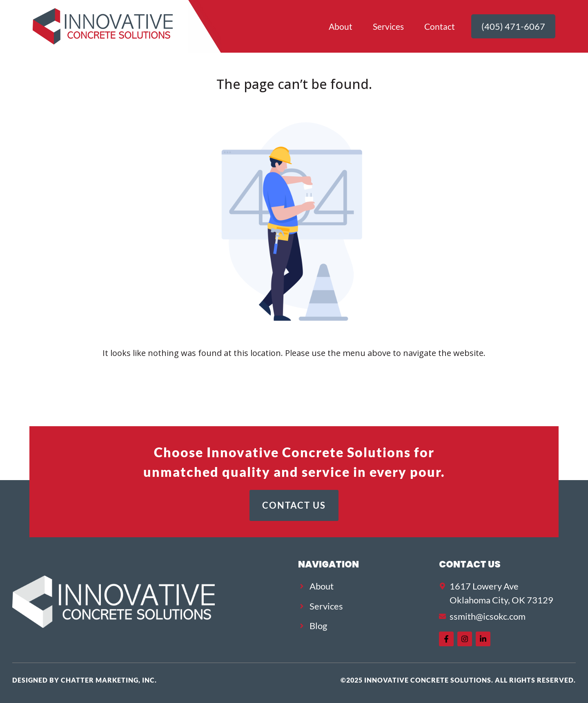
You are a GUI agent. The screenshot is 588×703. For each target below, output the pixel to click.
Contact (440, 26)
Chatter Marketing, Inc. (109, 680)
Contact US (470, 564)
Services (388, 26)
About (341, 26)
